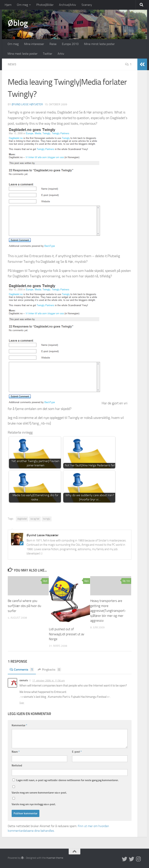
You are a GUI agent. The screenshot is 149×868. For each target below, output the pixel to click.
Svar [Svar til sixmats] (22, 702)
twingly (47, 519)
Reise (53, 44)
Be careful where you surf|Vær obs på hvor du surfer (24, 606)
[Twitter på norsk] (132, 859)
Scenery (87, 5)
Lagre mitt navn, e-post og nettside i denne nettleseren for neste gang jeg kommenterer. (67, 780)
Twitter (48, 54)
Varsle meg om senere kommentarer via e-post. (39, 792)
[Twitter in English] (125, 859)
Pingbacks (50, 669)
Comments (22, 669)
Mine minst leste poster (99, 44)
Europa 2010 (70, 44)
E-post (77, 752)
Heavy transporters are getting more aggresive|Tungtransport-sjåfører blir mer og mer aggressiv (108, 611)
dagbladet (22, 519)
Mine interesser (34, 44)
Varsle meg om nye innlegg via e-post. (34, 804)
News (12, 64)
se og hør (35, 519)
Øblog (18, 23)
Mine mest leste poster (23, 54)
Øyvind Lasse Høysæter (27, 104)
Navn (16, 752)
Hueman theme (55, 858)
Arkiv (61, 54)
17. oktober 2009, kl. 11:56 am (49, 680)
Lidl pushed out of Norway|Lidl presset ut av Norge (67, 634)
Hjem (8, 5)
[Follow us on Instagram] (139, 859)
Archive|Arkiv (68, 5)
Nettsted (17, 765)
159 (126, 581)
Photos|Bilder (45, 5)
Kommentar (19, 725)
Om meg (22, 5)
